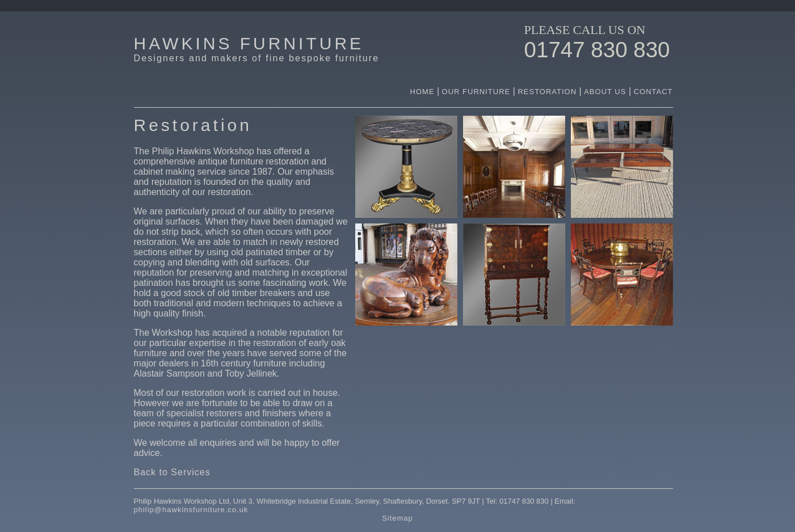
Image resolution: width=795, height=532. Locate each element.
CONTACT (653, 92)
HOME (422, 92)
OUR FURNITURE (478, 92)
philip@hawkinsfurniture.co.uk (191, 510)
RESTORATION (547, 92)
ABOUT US (606, 92)
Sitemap (397, 518)
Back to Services (172, 472)
